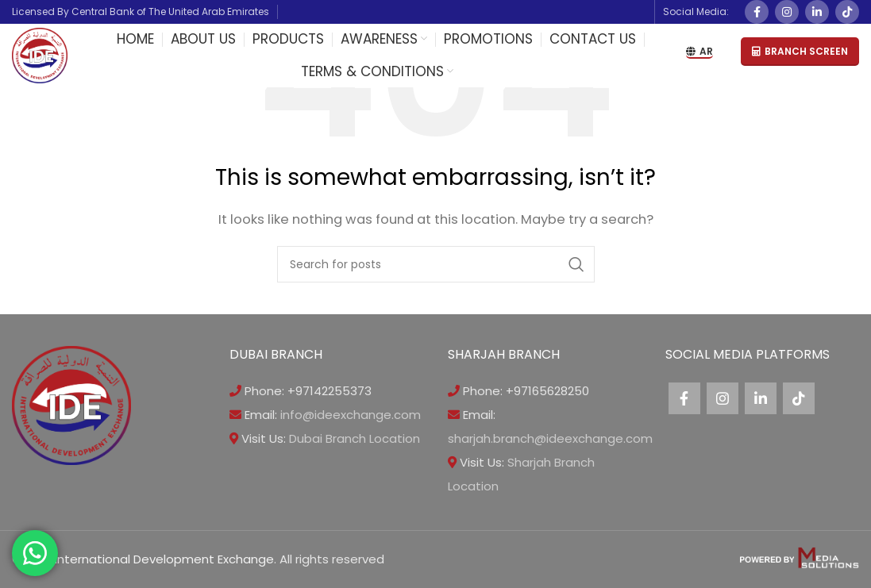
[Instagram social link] (787, 12)
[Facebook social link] (757, 12)
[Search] (436, 264)
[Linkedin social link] (817, 12)
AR (699, 52)
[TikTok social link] (847, 12)
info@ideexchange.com (351, 415)
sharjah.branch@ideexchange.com (550, 438)
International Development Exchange (164, 559)
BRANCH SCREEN (800, 51)
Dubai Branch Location (355, 438)
